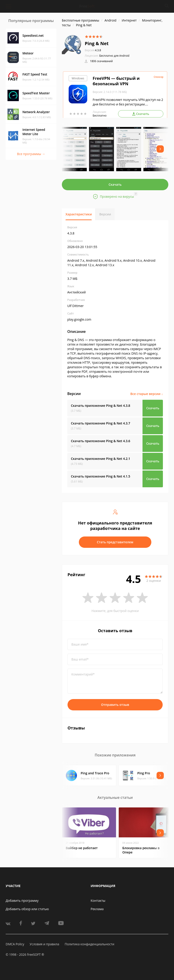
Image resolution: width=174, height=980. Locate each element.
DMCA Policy (15, 944)
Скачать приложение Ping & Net (101, 406)
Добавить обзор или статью (27, 909)
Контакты (98, 901)
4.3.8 (93, 50)
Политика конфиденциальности (89, 944)
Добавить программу (22, 901)
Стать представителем (115, 542)
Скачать (115, 184)
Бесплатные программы (81, 20)
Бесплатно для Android (114, 56)
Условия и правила (44, 944)
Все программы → (31, 154)
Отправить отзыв (115, 705)
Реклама (97, 909)
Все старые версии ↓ (147, 394)
